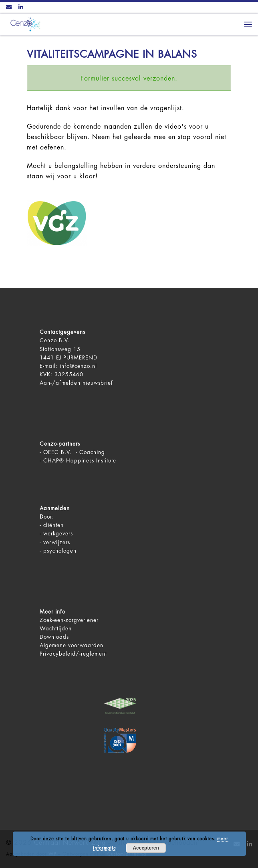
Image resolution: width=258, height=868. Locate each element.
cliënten (53, 525)
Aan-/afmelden (60, 383)
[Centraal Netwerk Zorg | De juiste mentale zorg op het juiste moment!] (24, 24)
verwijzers (57, 542)
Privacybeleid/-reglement (73, 654)
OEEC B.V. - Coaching (74, 452)
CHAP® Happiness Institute (80, 461)
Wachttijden (56, 629)
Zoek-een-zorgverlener (69, 620)
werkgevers (58, 534)
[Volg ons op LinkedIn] (21, 8)
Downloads (54, 637)
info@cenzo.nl (78, 366)
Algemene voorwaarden (72, 645)
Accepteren (146, 848)
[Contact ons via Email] (9, 8)
